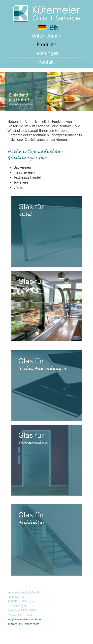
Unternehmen (46, 36)
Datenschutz (31, 624)
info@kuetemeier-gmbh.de (24, 619)
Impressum (14, 624)
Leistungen (47, 53)
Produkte (46, 45)
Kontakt (46, 62)
